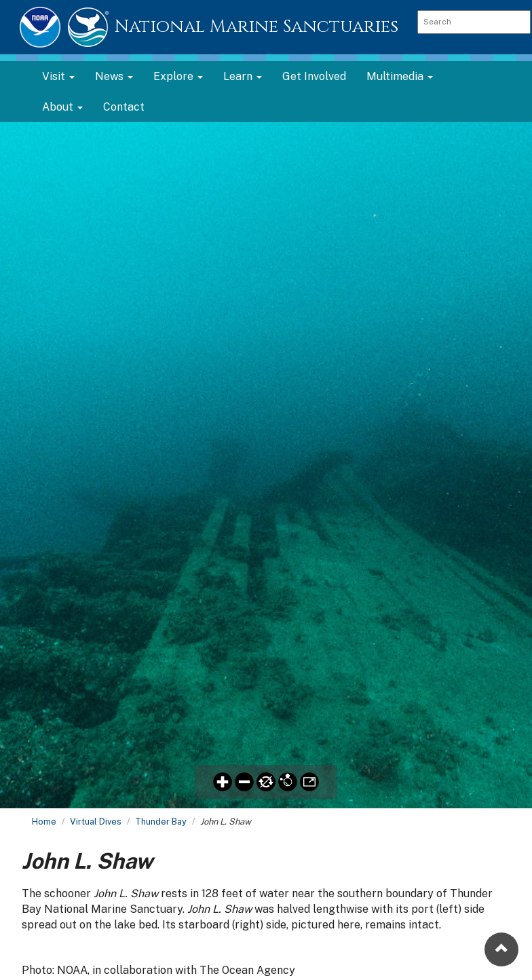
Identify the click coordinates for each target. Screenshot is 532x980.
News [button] (114, 76)
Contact (124, 107)
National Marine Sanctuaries (256, 27)
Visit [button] (58, 76)
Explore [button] (178, 76)
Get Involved (314, 76)
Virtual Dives (96, 822)
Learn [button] (243, 76)
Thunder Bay (161, 822)
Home (44, 822)
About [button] (62, 107)
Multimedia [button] (400, 76)
